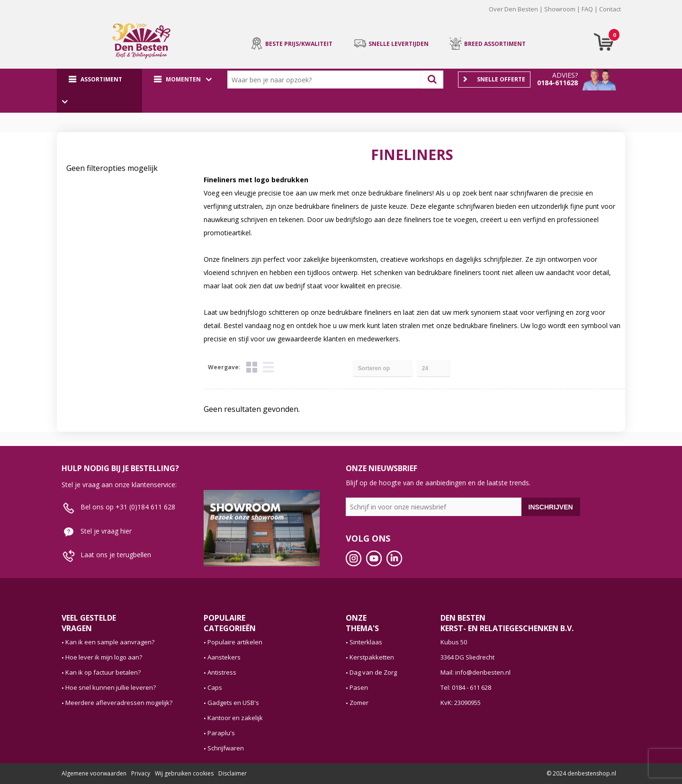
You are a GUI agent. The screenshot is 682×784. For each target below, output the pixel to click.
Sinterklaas (366, 642)
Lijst (268, 367)
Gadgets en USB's (233, 703)
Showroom (560, 9)
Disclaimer (233, 773)
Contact (610, 9)
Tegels (252, 367)
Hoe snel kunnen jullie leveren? (111, 687)
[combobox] (326, 80)
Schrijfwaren (226, 748)
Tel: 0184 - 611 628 (466, 687)
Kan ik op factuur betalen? (103, 672)
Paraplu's (221, 733)
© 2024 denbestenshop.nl (581, 773)
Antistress (222, 672)
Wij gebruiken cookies (184, 773)
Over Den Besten (513, 9)
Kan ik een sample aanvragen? (110, 642)
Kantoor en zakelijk (235, 718)
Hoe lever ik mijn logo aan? (104, 657)
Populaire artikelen (235, 642)
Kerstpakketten (372, 657)
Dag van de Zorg (373, 672)
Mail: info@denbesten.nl (476, 672)
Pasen (359, 687)
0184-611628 (557, 83)
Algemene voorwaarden (94, 773)
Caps (215, 687)
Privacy (141, 773)
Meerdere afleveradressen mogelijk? (119, 703)
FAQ (587, 9)
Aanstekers (224, 657)
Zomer (359, 703)
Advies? (565, 75)
